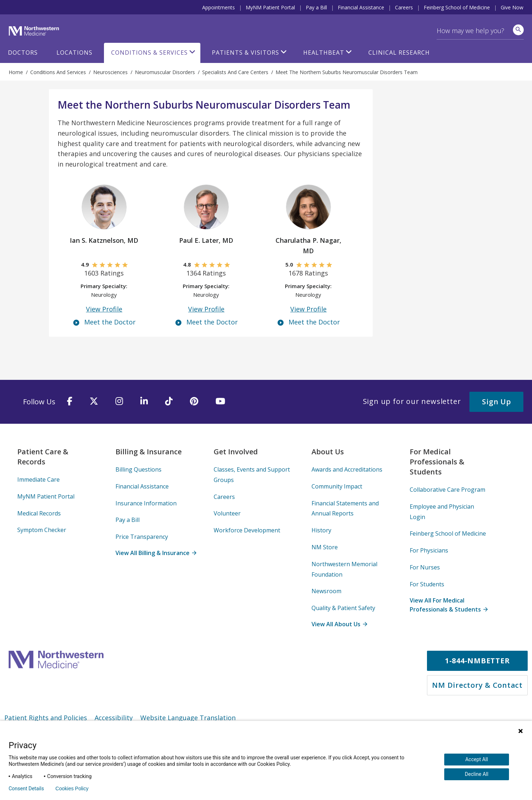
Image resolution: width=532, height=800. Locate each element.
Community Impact (337, 486)
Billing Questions (138, 469)
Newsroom (326, 591)
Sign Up (496, 402)
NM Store (325, 547)
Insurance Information (146, 503)
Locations (74, 53)
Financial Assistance (361, 7)
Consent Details (26, 788)
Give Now (512, 7)
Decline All (476, 774)
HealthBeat (324, 53)
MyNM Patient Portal (270, 7)
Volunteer (227, 513)
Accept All (476, 759)
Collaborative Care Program (447, 490)
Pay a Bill (316, 7)
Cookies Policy (72, 788)
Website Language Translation (188, 718)
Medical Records (39, 513)
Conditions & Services (149, 53)
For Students (427, 584)
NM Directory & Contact (477, 685)
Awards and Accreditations (347, 469)
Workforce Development (247, 530)
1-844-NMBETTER (478, 661)
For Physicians (429, 550)
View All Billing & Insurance (156, 553)
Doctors (23, 53)
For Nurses (425, 567)
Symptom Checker (42, 530)
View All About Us (339, 624)
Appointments (219, 7)
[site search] (518, 30)
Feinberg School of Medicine (457, 7)
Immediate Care (38, 479)
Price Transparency (142, 537)
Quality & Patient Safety (343, 608)
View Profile (104, 309)
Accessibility (114, 718)
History (321, 530)
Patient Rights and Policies (46, 718)
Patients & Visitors (245, 53)
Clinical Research (399, 53)
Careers (404, 7)
